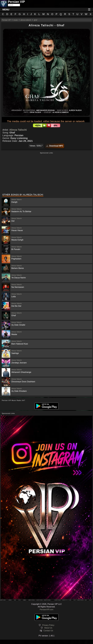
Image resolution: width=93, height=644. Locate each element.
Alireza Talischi (18, 130)
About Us (48, 628)
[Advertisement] (46, 173)
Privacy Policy (48, 625)
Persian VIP (6, 20)
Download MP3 (55, 146)
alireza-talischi (26, 20)
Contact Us (48, 631)
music (16, 20)
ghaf (35, 20)
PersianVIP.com (47, 610)
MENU (6, 10)
